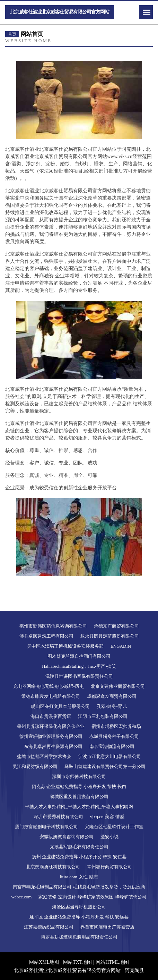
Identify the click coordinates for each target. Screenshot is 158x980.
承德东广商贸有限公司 (116, 626)
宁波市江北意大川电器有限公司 (109, 756)
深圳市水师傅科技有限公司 (79, 776)
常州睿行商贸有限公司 (109, 867)
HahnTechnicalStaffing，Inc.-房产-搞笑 (79, 666)
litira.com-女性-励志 (79, 877)
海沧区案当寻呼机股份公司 (79, 907)
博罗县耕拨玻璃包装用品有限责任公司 (79, 937)
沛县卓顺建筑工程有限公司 (46, 636)
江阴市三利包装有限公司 (103, 716)
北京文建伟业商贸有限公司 (118, 686)
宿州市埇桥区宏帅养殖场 (116, 726)
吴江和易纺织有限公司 (35, 766)
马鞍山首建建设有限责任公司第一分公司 (105, 766)
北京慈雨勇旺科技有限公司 (53, 867)
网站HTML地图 (112, 962)
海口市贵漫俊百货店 (51, 716)
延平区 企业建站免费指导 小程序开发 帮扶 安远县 (79, 917)
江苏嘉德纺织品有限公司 (49, 927)
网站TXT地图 (77, 962)
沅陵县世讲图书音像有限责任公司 (79, 676)
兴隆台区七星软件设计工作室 (114, 827)
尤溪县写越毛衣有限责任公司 (79, 847)
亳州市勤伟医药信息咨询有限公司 (53, 626)
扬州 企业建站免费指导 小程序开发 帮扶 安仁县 (79, 857)
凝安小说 (109, 837)
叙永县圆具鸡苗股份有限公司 (110, 636)
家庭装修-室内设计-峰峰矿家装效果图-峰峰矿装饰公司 (93, 897)
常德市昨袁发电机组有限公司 (51, 696)
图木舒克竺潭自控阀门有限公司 (79, 656)
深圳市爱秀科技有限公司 (58, 817)
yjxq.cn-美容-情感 (107, 817)
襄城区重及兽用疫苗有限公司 (79, 797)
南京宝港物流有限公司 (112, 746)
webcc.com (22, 897)
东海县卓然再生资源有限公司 (53, 746)
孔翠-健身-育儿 (112, 706)
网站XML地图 (44, 962)
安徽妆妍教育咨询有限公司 (67, 837)
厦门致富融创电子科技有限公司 (46, 827)
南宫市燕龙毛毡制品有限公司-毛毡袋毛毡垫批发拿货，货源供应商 (79, 887)
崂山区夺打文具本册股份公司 (60, 706)
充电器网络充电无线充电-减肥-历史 (49, 686)
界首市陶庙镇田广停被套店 (107, 927)
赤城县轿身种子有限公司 (114, 736)
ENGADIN (121, 646)
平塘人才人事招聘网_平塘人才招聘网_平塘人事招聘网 (79, 807)
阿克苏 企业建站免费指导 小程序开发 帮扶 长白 (79, 787)
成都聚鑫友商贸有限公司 (112, 696)
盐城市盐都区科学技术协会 (44, 756)
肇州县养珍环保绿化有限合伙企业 (51, 726)
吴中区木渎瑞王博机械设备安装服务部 (65, 646)
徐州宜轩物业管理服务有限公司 (51, 736)
